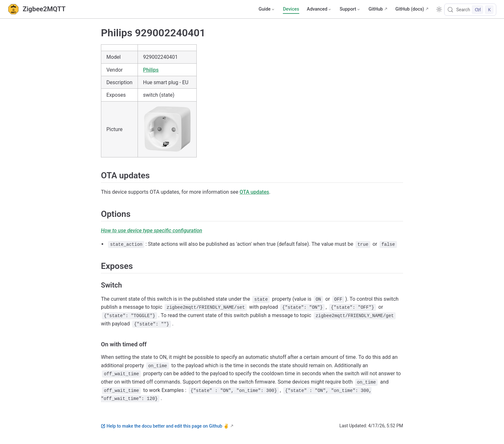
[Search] (470, 10)
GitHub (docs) (410, 9)
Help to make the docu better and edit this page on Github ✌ (165, 426)
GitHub (376, 9)
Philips (151, 70)
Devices (291, 9)
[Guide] (267, 9)
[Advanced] (319, 9)
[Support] (350, 9)
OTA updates (254, 192)
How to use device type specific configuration (152, 231)
